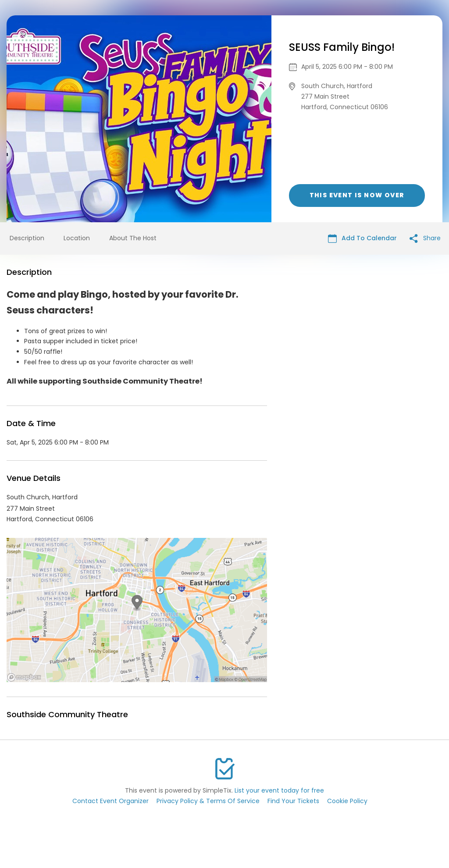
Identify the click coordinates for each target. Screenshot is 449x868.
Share (425, 238)
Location (77, 238)
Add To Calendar (362, 238)
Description (27, 238)
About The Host (133, 238)
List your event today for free (279, 790)
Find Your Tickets (293, 801)
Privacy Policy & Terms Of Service (208, 801)
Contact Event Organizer (110, 801)
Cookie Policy (347, 801)
